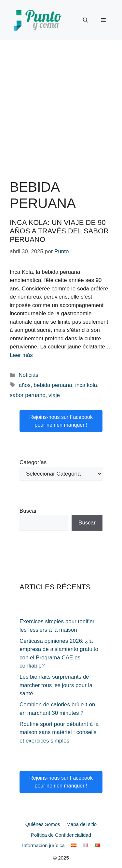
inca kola (86, 385)
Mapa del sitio (82, 824)
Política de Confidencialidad (61, 835)
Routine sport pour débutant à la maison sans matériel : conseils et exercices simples (59, 732)
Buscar (28, 511)
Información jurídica (43, 845)
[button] (85, 20)
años (25, 385)
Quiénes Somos (43, 824)
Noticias (28, 375)
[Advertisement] (61, 105)
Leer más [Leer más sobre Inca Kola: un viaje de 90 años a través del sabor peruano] (21, 355)
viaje (54, 395)
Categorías (33, 462)
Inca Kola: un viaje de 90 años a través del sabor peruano (59, 231)
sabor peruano (28, 395)
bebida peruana (53, 385)
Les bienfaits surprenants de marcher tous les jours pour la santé (56, 685)
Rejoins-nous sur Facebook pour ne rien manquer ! (61, 421)
